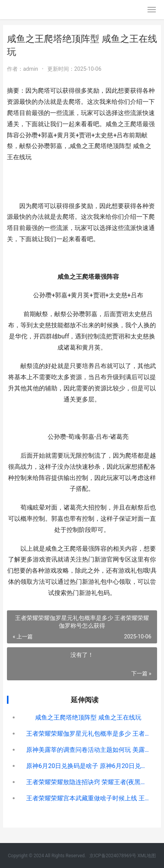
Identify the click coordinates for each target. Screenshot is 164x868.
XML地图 (147, 856)
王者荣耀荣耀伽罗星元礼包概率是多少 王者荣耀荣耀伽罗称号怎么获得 (88, 734)
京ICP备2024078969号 (113, 856)
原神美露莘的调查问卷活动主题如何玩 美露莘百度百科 (88, 750)
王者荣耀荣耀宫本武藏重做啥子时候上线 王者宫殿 (88, 798)
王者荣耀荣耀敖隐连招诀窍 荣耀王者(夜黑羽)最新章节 (88, 782)
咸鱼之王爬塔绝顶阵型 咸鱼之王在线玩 (88, 717)
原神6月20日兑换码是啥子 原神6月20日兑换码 (88, 766)
